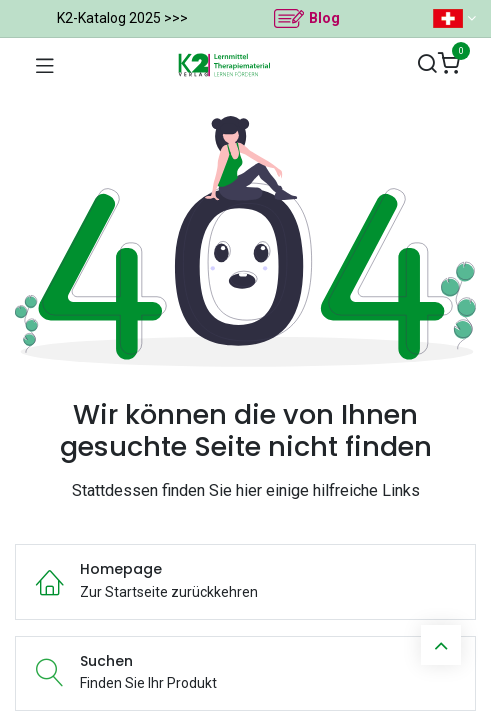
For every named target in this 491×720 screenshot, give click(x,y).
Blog (324, 18)
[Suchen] (427, 64)
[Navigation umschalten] (45, 65)
